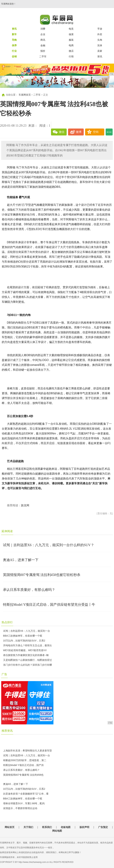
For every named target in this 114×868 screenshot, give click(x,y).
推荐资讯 (7, 731)
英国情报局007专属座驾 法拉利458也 (23, 775)
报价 (43, 51)
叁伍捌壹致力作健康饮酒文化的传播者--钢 (26, 655)
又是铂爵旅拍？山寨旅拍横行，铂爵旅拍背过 (27, 660)
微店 (71, 51)
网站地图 (57, 831)
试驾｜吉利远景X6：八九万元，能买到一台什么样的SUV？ (49, 545)
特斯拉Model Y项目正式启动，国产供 (23, 765)
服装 (71, 40)
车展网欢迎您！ (9, 4)
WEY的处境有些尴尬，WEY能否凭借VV (25, 650)
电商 (71, 45)
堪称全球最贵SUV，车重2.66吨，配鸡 (24, 803)
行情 (71, 56)
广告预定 (103, 827)
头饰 (100, 40)
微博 (79, 132)
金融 (43, 45)
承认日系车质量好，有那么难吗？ (29, 590)
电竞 (71, 29)
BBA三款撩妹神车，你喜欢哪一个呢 (23, 636)
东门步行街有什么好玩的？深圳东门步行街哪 (27, 665)
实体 (100, 45)
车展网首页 (25, 95)
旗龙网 (25, 505)
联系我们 (47, 827)
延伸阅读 (7, 531)
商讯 (43, 40)
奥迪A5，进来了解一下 (21, 560)
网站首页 (10, 827)
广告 (4, 674)
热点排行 (7, 622)
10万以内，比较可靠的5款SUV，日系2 (24, 641)
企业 (43, 34)
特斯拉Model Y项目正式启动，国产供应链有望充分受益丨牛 (49, 605)
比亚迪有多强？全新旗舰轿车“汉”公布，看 (26, 794)
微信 (62, 132)
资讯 (100, 56)
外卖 (100, 34)
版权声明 (84, 827)
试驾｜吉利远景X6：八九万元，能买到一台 (27, 631)
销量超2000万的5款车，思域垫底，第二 (25, 760)
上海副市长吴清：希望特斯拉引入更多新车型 (27, 751)
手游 (100, 29)
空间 (96, 132)
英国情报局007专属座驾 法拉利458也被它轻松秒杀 (42, 575)
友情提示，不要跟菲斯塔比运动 (20, 808)
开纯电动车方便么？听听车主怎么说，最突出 (27, 645)
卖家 (100, 51)
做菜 (71, 34)
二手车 (43, 56)
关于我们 (28, 827)
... (109, 132)
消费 (43, 29)
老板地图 (66, 827)
